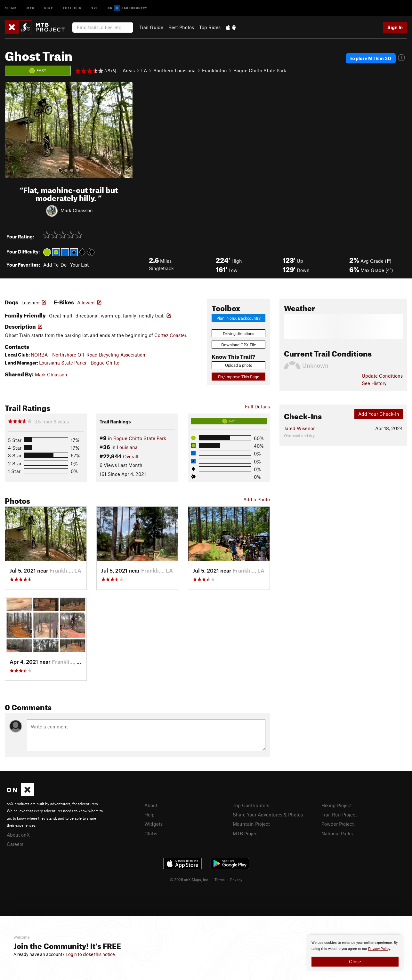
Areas (129, 70)
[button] (11, 130)
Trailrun (72, 8)
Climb (11, 8)
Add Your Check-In (379, 414)
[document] (355, 953)
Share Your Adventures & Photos (268, 815)
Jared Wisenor (299, 428)
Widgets (153, 824)
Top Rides (210, 27)
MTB (31, 8)
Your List (79, 265)
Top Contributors (251, 805)
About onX (18, 835)
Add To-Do (55, 265)
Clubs (151, 833)
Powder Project (338, 824)
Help (149, 815)
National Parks (337, 833)
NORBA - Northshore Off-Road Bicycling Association (88, 355)
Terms (220, 880)
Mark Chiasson (77, 210)
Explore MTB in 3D (371, 58)
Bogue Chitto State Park (260, 70)
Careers (15, 844)
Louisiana (127, 447)
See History (374, 383)
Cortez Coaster (170, 335)
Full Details (257, 406)
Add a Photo (257, 499)
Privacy (236, 880)
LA (144, 70)
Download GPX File (239, 345)
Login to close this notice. (91, 954)
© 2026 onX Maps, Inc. (190, 880)
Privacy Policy (379, 949)
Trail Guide (151, 27)
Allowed (86, 302)
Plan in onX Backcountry (238, 318)
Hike (49, 8)
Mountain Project (251, 824)
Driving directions (238, 333)
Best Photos (181, 27)
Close (355, 961)
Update (382, 376)
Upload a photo (239, 365)
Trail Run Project (339, 815)
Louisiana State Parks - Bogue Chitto (79, 363)
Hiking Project (337, 805)
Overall (131, 456)
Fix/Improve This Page (239, 377)
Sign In (395, 27)
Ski (95, 8)
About (151, 805)
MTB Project (246, 833)
